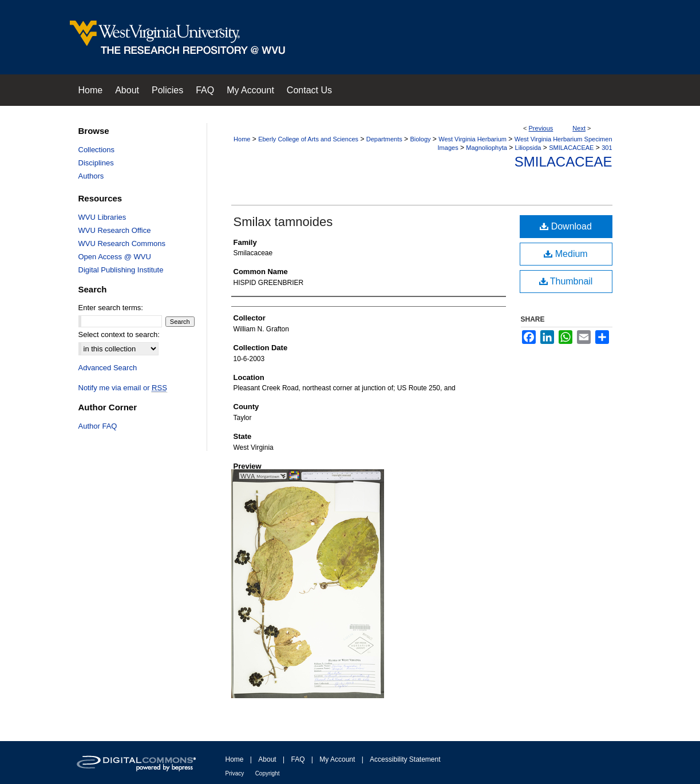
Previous (541, 128)
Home (242, 139)
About (267, 759)
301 (607, 148)
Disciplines (96, 163)
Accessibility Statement (405, 759)
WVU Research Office (115, 230)
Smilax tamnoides (283, 222)
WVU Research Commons (122, 243)
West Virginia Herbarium (472, 139)
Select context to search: (119, 334)
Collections (97, 150)
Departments (384, 139)
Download (566, 226)
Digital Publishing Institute (121, 270)
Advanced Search (108, 368)
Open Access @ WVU (115, 257)
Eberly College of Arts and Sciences (308, 139)
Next (579, 128)
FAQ (298, 759)
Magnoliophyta (487, 148)
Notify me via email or (123, 388)
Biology (420, 139)
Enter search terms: (111, 308)
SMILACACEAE (571, 148)
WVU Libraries (102, 217)
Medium (565, 254)
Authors (91, 176)
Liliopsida (528, 148)
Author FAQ (98, 426)
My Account (337, 759)
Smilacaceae (563, 162)
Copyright (268, 773)
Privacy (235, 773)
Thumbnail (566, 281)
